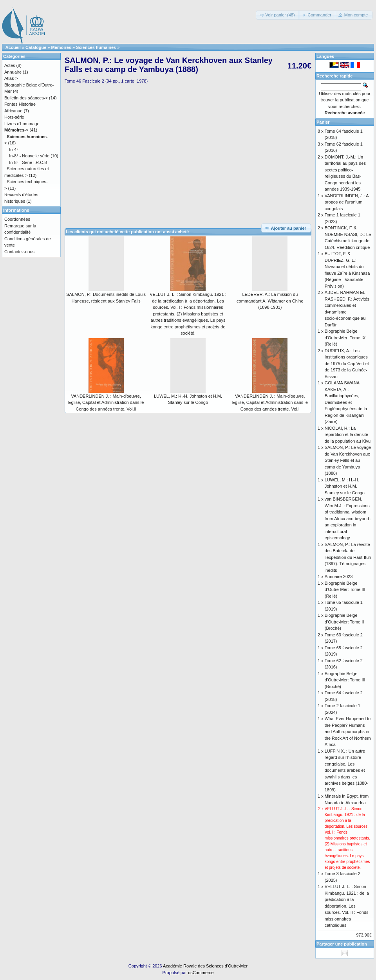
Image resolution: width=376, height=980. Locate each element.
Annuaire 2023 (339, 576)
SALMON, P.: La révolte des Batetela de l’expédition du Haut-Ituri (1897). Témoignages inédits (348, 557)
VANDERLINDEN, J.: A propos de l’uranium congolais (347, 202)
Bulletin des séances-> (26, 98)
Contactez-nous (19, 252)
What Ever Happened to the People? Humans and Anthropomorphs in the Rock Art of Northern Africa (348, 731)
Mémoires (61, 47)
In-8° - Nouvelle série (29, 156)
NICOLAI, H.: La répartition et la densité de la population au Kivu (348, 435)
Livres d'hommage (22, 124)
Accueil (13, 47)
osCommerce (201, 973)
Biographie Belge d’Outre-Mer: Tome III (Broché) (345, 680)
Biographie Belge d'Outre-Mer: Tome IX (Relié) (345, 338)
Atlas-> (11, 78)
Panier (323, 122)
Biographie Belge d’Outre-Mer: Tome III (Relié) (345, 590)
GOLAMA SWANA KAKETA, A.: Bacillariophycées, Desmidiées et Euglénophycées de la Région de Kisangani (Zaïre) (346, 402)
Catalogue (36, 47)
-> (16, 130)
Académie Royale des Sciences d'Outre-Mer (205, 966)
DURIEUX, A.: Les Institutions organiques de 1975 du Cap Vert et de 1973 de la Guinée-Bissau (347, 364)
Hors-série (14, 117)
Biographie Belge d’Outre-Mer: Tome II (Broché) (344, 622)
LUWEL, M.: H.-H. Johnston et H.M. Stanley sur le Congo (345, 486)
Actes (10, 65)
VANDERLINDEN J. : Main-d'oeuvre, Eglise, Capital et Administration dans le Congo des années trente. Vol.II (106, 403)
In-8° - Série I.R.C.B (28, 162)
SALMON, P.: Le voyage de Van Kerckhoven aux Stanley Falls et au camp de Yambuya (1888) (348, 460)
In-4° (14, 150)
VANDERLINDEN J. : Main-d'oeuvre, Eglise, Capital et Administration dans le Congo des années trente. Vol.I (270, 403)
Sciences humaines (96, 47)
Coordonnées (17, 219)
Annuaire (13, 72)
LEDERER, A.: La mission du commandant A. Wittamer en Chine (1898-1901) (270, 301)
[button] (277, 15)
